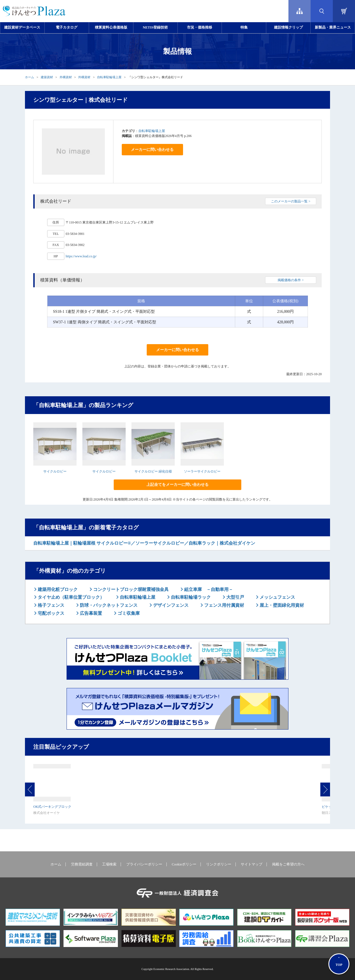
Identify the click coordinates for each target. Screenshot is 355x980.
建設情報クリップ (288, 27)
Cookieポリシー (184, 864)
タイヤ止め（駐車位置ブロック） (70, 597)
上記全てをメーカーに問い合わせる (177, 485)
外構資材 (66, 77)
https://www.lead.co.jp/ (81, 256)
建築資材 (47, 77)
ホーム (30, 77)
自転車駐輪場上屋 (109, 77)
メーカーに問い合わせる (152, 150)
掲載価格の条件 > (291, 280)
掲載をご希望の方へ (288, 864)
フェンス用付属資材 (224, 605)
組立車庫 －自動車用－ (208, 589)
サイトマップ (252, 864)
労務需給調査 (82, 864)
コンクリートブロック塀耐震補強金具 (130, 589)
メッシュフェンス (277, 597)
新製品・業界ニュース (333, 27)
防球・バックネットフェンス (108, 605)
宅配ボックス (50, 613)
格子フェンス (50, 605)
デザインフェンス (170, 605)
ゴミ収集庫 (128, 613)
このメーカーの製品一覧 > (291, 201)
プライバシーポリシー (144, 864)
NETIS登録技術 (155, 27)
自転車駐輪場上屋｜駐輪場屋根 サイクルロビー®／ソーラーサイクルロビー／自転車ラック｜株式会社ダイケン (144, 543)
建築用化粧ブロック (57, 589)
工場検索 (109, 864)
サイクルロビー (55, 471)
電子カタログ (67, 27)
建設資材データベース (22, 27)
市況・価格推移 (200, 27)
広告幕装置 (90, 613)
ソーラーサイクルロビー (202, 471)
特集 (244, 27)
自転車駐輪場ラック (190, 597)
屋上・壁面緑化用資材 (281, 605)
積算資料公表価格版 (111, 27)
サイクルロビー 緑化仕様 (153, 471)
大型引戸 (235, 597)
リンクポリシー (219, 864)
